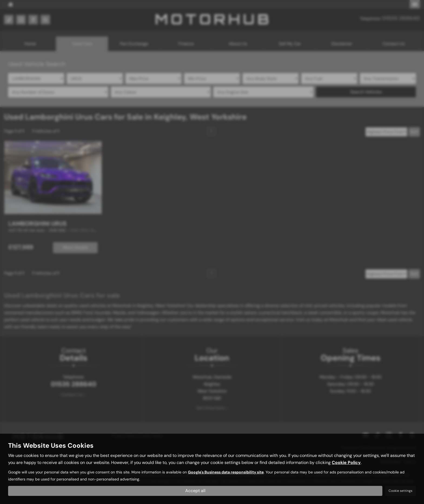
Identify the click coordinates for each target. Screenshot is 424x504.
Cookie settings (400, 491)
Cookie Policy (346, 463)
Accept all (195, 491)
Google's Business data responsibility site (226, 472)
